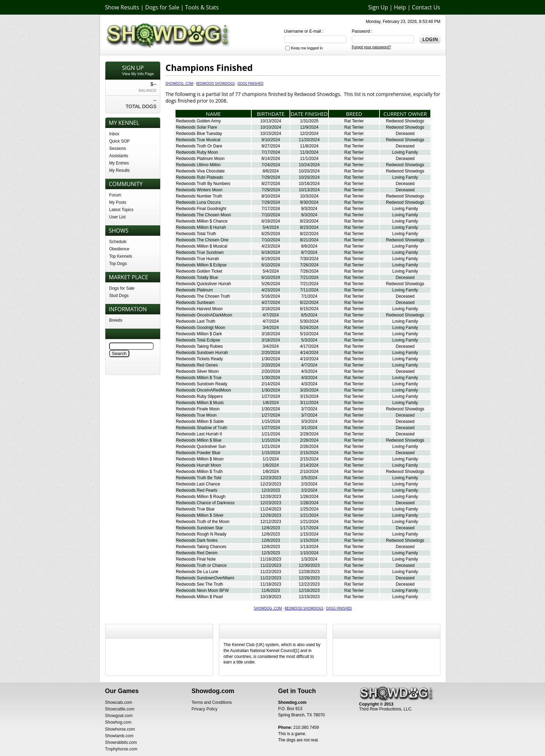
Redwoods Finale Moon (198, 409)
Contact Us (426, 7)
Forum (115, 195)
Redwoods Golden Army (198, 121)
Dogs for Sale (162, 7)
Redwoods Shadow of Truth (201, 428)
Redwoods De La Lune (197, 572)
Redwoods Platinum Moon (200, 159)
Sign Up (378, 7)
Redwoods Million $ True (199, 378)
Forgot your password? (371, 47)
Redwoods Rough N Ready (201, 534)
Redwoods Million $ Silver (200, 515)
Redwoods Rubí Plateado (200, 177)
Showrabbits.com (121, 742)
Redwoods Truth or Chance (201, 565)
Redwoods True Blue (195, 509)
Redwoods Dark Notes (197, 540)
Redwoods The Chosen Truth (203, 296)
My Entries (119, 163)
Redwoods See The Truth (200, 584)
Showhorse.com (120, 729)
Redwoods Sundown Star (199, 528)
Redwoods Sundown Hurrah (202, 353)
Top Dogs (118, 264)
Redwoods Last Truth (196, 321)
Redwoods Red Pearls (197, 490)
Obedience (119, 249)
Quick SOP (119, 141)
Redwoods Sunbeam (195, 303)
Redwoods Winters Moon (199, 190)
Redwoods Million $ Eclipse (201, 265)
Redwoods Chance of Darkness (205, 503)
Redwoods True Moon (196, 415)
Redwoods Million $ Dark (199, 334)
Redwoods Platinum (194, 290)
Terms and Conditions (212, 702)
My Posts (118, 202)
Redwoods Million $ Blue (199, 440)
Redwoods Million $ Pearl (199, 597)
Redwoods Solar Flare (197, 127)
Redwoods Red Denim (197, 553)
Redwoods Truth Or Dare (199, 146)
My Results (119, 170)
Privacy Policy (205, 709)
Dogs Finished (250, 83)
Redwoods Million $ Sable (200, 421)
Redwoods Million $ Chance (202, 221)
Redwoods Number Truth (199, 196)
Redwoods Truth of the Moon (203, 522)
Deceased (405, 134)
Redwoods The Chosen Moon (204, 215)
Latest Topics (121, 210)
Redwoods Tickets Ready (199, 359)
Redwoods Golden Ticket (199, 271)
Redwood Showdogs (215, 83)
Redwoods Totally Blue (197, 278)
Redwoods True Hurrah (197, 259)
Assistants (119, 156)
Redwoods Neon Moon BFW (202, 590)
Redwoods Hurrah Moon (198, 465)
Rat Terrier (354, 121)
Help (400, 7)
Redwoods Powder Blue (198, 453)
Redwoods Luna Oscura (198, 202)
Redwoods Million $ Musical (202, 246)
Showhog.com (118, 722)
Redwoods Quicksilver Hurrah (204, 284)
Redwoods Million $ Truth (199, 472)
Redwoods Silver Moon (197, 371)
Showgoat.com (119, 716)
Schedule (118, 242)
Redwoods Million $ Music (200, 403)
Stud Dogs (119, 296)
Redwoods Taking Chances (201, 547)
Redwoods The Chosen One (202, 240)
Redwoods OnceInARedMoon (204, 390)
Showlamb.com (119, 736)
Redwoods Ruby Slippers (199, 396)
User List (117, 217)
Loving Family (405, 152)
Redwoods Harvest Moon (199, 309)
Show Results (122, 7)
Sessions (118, 148)
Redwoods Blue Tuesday (199, 134)
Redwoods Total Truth (196, 234)
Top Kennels (121, 256)
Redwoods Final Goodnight (201, 209)
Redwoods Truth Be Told (199, 478)
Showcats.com (119, 702)
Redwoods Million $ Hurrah (201, 227)
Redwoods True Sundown (200, 252)
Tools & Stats (202, 7)
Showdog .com (179, 83)
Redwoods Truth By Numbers (203, 184)
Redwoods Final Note (196, 559)
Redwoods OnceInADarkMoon (204, 315)
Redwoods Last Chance (198, 484)
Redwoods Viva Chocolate (200, 171)
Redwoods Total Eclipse (198, 340)
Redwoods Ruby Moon (197, 152)
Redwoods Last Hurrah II (199, 434)
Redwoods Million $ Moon (200, 459)
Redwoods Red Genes (197, 365)
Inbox (114, 134)
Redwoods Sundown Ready (202, 384)
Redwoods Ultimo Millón (198, 165)
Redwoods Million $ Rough (201, 497)
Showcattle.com (120, 709)
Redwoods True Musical (198, 140)
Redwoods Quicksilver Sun (201, 447)
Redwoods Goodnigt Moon (201, 328)
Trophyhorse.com (121, 749)
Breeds (116, 320)
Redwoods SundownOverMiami (205, 578)
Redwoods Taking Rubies (199, 346)
